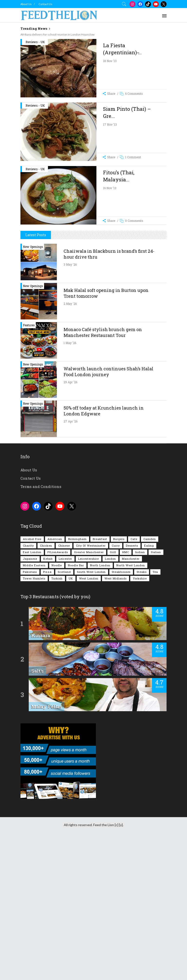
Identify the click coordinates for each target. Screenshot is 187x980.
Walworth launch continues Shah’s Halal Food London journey (108, 509)
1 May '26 (70, 481)
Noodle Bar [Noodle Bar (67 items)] (76, 703)
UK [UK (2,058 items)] (71, 716)
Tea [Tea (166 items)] (155, 710)
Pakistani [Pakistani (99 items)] (30, 710)
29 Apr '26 (70, 520)
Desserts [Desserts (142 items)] (132, 683)
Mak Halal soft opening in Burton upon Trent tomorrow (106, 431)
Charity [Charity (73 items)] (28, 683)
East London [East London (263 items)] (32, 690)
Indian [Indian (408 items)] (140, 690)
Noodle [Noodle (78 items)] (57, 703)
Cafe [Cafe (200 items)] (134, 677)
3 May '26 (70, 402)
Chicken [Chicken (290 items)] (46, 683)
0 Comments (134, 290)
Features (29, 463)
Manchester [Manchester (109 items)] (131, 696)
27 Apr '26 (70, 559)
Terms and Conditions (41, 624)
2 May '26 (70, 441)
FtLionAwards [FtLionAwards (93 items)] (58, 690)
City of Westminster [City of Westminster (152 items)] (91, 683)
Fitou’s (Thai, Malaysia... (119, 246)
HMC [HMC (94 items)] (126, 690)
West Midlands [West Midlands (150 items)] (116, 716)
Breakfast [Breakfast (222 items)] (100, 677)
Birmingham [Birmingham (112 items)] (77, 677)
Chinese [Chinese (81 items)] (64, 683)
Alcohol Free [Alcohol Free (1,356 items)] (32, 677)
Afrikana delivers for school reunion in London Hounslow (57, 34)
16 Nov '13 (110, 258)
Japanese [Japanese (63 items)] (30, 696)
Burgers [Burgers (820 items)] (119, 677)
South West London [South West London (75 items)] (91, 710)
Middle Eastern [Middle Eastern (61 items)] (34, 703)
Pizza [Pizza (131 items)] (47, 710)
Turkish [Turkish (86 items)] (57, 716)
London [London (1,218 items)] (110, 696)
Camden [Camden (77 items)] (150, 677)
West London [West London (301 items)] (89, 716)
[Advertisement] (104, 73)
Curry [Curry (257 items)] (116, 683)
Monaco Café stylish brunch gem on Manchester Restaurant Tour (103, 470)
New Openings (33, 384)
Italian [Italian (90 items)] (156, 690)
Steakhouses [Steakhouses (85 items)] (121, 710)
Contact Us (45, 4)
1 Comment (133, 227)
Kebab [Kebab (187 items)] (48, 696)
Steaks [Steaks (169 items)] (142, 710)
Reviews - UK (35, 112)
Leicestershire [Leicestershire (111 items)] (89, 696)
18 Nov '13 (110, 131)
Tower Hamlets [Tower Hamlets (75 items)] (34, 716)
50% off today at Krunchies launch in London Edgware (104, 549)
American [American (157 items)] (55, 677)
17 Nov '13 (110, 194)
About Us (26, 4)
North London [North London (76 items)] (100, 703)
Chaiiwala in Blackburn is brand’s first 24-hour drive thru (109, 392)
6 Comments (134, 163)
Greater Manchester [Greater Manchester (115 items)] (89, 690)
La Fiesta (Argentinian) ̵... (122, 118)
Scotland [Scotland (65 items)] (64, 710)
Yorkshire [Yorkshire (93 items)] (140, 716)
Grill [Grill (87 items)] (113, 690)
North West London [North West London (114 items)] (131, 703)
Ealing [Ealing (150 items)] (149, 683)
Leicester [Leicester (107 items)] (65, 696)
